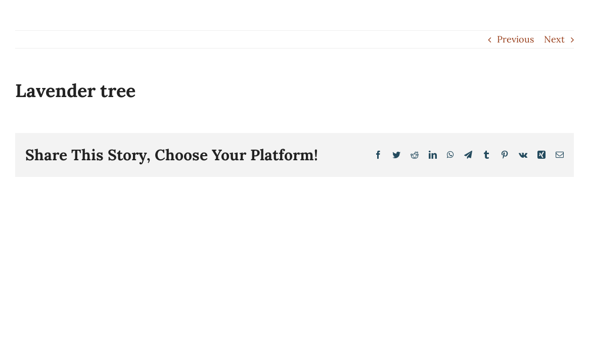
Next (554, 39)
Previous (515, 39)
